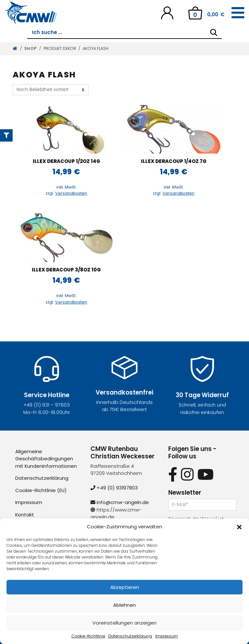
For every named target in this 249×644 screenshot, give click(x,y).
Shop (31, 48)
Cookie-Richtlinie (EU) (41, 490)
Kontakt (25, 515)
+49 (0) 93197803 (114, 488)
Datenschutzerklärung (130, 636)
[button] (239, 527)
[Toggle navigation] (238, 13)
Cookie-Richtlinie (88, 636)
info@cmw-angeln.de (120, 502)
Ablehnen (124, 605)
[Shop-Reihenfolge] (51, 90)
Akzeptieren (125, 587)
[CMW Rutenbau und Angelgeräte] (31, 13)
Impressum (167, 636)
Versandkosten (71, 193)
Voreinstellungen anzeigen (124, 623)
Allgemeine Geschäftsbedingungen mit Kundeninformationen (46, 459)
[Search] (214, 32)
